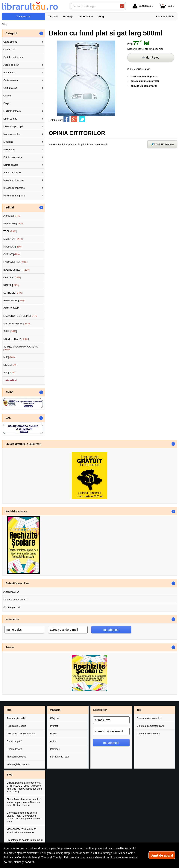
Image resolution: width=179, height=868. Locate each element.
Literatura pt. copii (13, 126)
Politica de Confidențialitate (21, 734)
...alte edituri (10, 380)
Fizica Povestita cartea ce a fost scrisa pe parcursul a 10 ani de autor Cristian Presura (24, 802)
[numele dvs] (24, 630)
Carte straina (10, 42)
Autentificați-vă (11, 592)
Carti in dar (9, 49)
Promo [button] (10, 647)
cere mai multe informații (145, 81)
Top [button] (139, 710)
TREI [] (10, 231)
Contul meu (142, 6)
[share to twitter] (82, 119)
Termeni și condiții (16, 718)
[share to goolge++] (74, 119)
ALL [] (9, 373)
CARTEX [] (12, 277)
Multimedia (9, 149)
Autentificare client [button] (18, 583)
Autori (53, 741)
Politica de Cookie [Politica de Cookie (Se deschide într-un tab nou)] (124, 853)
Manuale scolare (12, 134)
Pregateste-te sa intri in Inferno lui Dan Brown (25, 841)
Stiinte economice (13, 157)
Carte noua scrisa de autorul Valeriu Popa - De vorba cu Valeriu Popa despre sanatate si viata (24, 817)
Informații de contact (18, 764)
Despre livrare (14, 749)
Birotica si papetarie (14, 188)
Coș (165, 6)
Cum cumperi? (15, 741)
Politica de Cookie (16, 726)
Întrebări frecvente (17, 757)
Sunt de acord (162, 855)
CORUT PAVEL (12, 308)
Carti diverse (10, 88)
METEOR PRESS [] (17, 324)
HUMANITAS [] (14, 300)
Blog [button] (10, 775)
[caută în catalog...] (94, 6)
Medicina (8, 142)
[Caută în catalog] (122, 6)
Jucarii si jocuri (11, 65)
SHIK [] (10, 331)
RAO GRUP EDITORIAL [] (20, 316)
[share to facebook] (66, 119)
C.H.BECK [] (13, 293)
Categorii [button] (11, 33)
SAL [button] (8, 418)
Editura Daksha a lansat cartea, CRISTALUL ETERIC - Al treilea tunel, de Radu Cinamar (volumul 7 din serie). (25, 787)
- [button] (41, 33)
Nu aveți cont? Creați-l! (16, 600)
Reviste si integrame (14, 196)
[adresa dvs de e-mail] (68, 630)
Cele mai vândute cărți (149, 718)
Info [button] (9, 710)
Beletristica (9, 73)
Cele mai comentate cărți (150, 726)
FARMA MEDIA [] (15, 262)
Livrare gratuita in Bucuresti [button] (23, 444)
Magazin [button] (55, 710)
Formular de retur (60, 757)
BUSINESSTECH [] (17, 270)
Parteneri (55, 749)
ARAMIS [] (12, 216)
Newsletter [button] (12, 619)
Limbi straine (10, 119)
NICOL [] (10, 365)
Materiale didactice (13, 180)
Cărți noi (55, 718)
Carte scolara (11, 80)
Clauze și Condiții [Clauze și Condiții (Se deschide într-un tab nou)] (52, 857)
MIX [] (9, 357)
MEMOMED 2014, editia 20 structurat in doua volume (22, 831)
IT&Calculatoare (12, 111)
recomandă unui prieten (144, 76)
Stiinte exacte (11, 165)
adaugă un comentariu (144, 86)
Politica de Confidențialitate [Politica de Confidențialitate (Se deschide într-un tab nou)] (21, 857)
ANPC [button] (9, 392)
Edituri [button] (10, 208)
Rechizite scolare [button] (16, 511)
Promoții (55, 726)
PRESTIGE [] (13, 224)
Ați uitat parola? (12, 607)
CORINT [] (12, 254)
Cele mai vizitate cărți (148, 734)
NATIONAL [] (13, 239)
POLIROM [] (13, 247)
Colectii (7, 96)
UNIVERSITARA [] (16, 339)
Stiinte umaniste (12, 173)
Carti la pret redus (13, 57)
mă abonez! (111, 630)
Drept (6, 103)
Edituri (54, 734)
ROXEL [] (11, 285)
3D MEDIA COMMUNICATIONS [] (21, 348)
